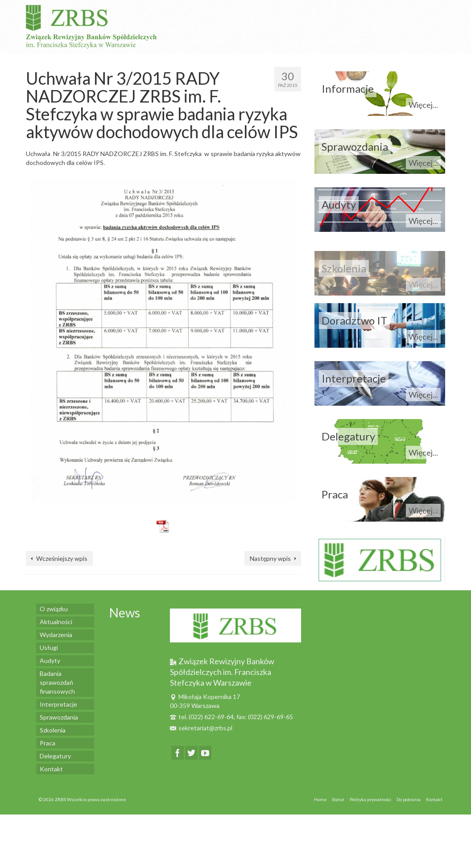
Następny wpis (270, 558)
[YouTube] (205, 753)
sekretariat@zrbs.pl (201, 728)
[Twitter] (191, 753)
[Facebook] (178, 753)
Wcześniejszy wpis (62, 558)
